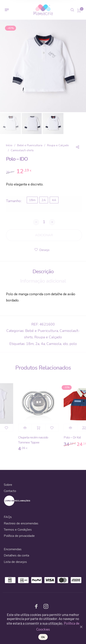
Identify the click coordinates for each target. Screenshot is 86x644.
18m (30, 344)
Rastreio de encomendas (21, 523)
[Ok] (81, 627)
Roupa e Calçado (58, 145)
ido (65, 344)
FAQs (8, 517)
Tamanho (13, 201)
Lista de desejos (15, 562)
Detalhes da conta (16, 555)
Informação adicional (43, 281)
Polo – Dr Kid (75, 437)
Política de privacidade (19, 536)
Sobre (8, 485)
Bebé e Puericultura (30, 145)
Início (9, 145)
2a (37, 344)
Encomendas (13, 549)
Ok (43, 637)
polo (73, 344)
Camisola (54, 344)
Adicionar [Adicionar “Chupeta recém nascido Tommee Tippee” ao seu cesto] (42, 428)
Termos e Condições (18, 530)
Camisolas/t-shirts (22, 150)
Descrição (43, 272)
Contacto (10, 491)
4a (43, 344)
